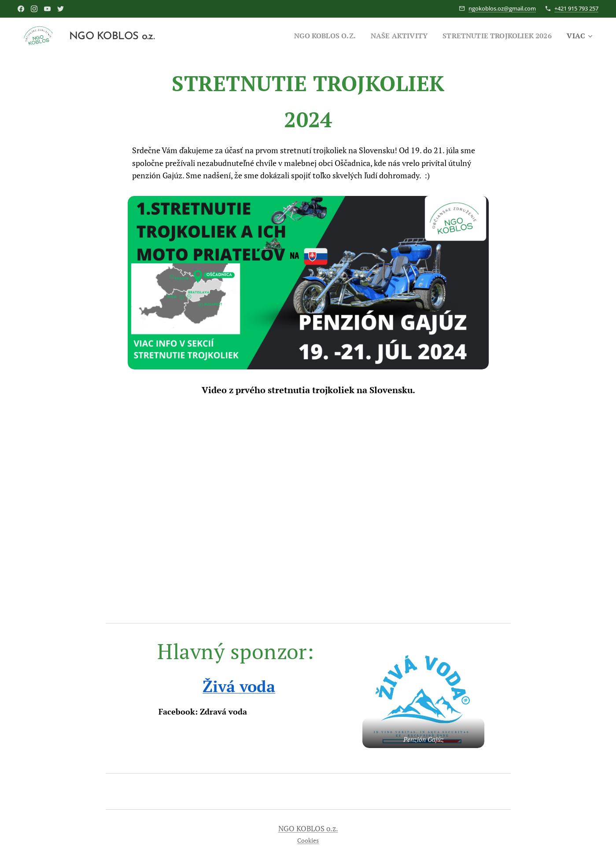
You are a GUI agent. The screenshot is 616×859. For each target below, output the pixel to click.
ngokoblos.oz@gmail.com (502, 8)
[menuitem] (312, 36)
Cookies (308, 840)
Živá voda (239, 686)
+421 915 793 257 (576, 8)
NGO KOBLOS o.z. (308, 829)
